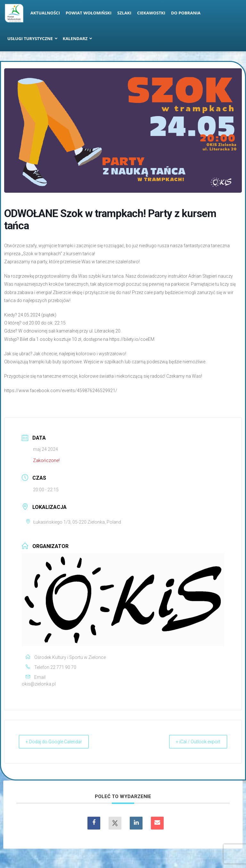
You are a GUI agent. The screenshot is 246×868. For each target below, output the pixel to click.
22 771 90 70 (63, 667)
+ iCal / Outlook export (194, 742)
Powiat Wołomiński (89, 13)
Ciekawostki (151, 13)
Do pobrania (186, 13)
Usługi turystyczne (33, 38)
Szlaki (124, 13)
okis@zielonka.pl (39, 684)
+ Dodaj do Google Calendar (59, 742)
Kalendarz (78, 38)
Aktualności (45, 13)
